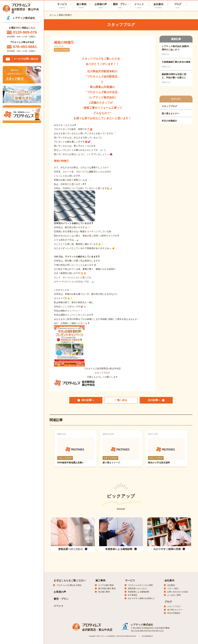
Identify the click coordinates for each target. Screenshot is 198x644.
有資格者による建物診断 (138, 592)
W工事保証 (133, 595)
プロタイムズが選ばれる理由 (69, 585)
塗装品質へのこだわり (137, 588)
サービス (130, 580)
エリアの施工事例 (106, 585)
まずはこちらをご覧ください (70, 580)
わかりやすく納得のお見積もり (141, 598)
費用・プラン (120, 6)
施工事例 (81, 6)
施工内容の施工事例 (107, 588)
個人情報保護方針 (148, 636)
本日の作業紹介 (174, 613)
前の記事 (88, 400)
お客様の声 (101, 6)
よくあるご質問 (174, 595)
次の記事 (154, 400)
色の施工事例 (104, 592)
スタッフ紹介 (173, 588)
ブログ (178, 6)
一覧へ (121, 400)
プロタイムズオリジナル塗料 (140, 585)
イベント (139, 6)
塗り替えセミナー (175, 610)
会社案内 (158, 6)
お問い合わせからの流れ (178, 592)
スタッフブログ (174, 606)
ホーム (53, 15)
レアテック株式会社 (142, 625)
